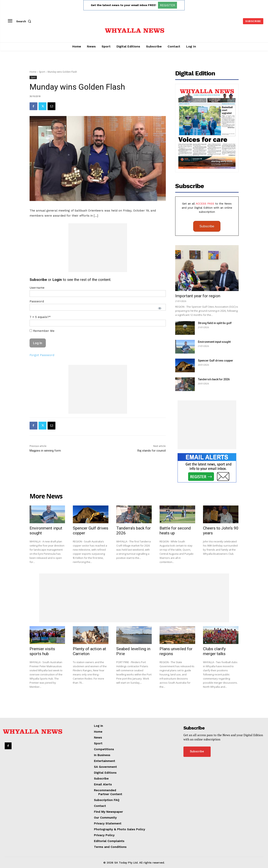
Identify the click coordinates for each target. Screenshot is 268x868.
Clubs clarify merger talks (214, 651)
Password (37, 301)
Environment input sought (214, 342)
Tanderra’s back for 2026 (214, 379)
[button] (24, 21)
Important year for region (198, 296)
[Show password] (160, 308)
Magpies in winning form (45, 451)
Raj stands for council (152, 451)
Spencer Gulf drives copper (216, 361)
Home (33, 72)
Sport (42, 72)
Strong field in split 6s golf (215, 323)
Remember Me (42, 331)
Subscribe (207, 226)
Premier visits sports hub (42, 651)
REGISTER (167, 5)
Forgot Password (42, 355)
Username (37, 288)
